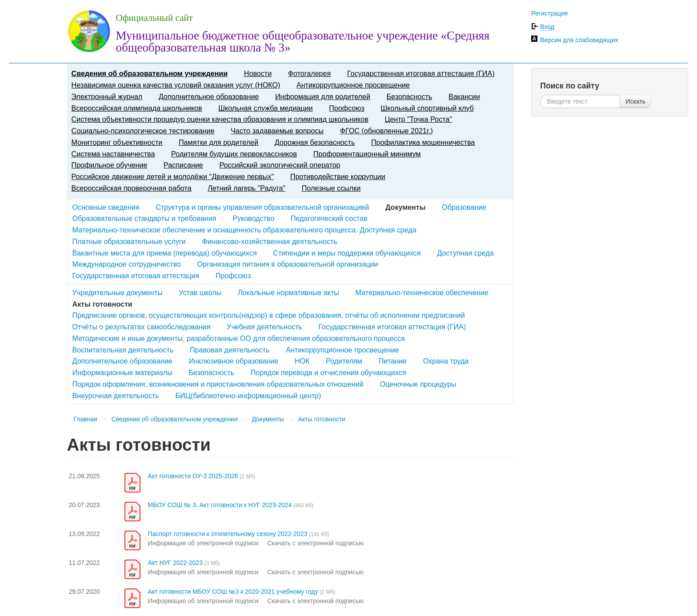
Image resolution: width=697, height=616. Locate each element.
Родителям (344, 361)
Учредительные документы (118, 292)
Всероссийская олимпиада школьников (137, 108)
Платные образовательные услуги (129, 241)
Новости (258, 73)
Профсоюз (346, 108)
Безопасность (410, 96)
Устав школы (200, 292)
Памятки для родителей (218, 142)
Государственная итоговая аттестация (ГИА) (421, 73)
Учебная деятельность (264, 327)
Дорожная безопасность (315, 142)
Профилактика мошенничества (423, 142)
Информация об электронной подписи (203, 543)
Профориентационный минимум (367, 154)
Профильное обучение (110, 165)
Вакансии (464, 96)
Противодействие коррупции (338, 176)
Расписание (183, 165)
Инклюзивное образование (234, 361)
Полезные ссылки (331, 188)
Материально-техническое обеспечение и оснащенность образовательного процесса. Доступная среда (244, 230)
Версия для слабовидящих (579, 40)
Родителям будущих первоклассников (234, 154)
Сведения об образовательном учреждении (150, 73)
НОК (302, 361)
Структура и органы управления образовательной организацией (262, 207)
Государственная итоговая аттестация (136, 276)
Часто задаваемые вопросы (277, 131)
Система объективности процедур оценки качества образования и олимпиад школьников (220, 119)
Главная (86, 419)
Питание (393, 361)
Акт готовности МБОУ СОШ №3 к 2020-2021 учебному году (233, 592)
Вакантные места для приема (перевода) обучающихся (165, 253)
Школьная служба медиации (265, 108)
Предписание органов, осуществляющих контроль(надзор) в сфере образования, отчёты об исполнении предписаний (269, 315)
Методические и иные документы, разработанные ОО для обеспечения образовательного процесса (239, 338)
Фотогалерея (309, 73)
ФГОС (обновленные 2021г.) (387, 131)
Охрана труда (446, 361)
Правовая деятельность (230, 350)
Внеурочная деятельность (116, 396)
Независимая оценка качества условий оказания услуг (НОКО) (176, 85)
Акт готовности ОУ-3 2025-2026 (193, 476)
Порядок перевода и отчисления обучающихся (328, 372)
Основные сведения (106, 207)
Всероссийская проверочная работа (132, 188)
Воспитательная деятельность (123, 350)
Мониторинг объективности (117, 142)
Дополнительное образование (209, 96)
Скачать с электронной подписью (315, 543)
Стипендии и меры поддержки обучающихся (347, 253)
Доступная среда (465, 253)
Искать (635, 101)
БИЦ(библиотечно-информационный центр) (248, 396)
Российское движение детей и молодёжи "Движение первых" (173, 176)
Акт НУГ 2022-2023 (175, 563)
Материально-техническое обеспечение (422, 292)
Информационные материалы (122, 372)
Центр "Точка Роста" (418, 119)
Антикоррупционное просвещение (353, 85)
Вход (547, 27)
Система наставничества (113, 154)
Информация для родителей (323, 96)
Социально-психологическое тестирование (143, 131)
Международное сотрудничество (127, 264)
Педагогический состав (329, 218)
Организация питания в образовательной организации (288, 264)
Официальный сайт (154, 18)
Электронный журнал (107, 96)
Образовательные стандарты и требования (144, 218)
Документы (268, 419)
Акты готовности (322, 419)
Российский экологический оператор (280, 165)
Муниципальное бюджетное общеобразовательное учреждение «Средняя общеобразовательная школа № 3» (303, 42)
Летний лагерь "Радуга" (246, 188)
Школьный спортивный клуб (427, 108)
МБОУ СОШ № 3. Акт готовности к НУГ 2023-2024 (220, 505)
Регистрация (549, 13)
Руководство (253, 218)
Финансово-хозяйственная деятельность (270, 241)
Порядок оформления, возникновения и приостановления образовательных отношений (218, 384)
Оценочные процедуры (418, 384)
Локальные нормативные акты (288, 292)
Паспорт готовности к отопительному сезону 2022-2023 (228, 534)
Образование (464, 207)
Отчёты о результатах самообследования (142, 327)
